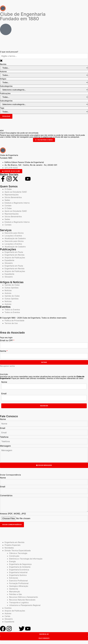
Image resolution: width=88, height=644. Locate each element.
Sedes (7, 200)
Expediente (9, 260)
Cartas (7, 616)
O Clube (8, 189)
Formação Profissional (19, 583)
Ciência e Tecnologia (18, 553)
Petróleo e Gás (16, 594)
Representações (12, 195)
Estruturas (14, 578)
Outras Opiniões (12, 288)
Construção (14, 556)
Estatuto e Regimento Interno (17, 203)
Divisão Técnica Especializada (18, 551)
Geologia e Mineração (19, 586)
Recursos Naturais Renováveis (22, 600)
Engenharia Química (18, 575)
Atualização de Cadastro (15, 238)
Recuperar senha (7, 366)
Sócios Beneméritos (13, 197)
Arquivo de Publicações (15, 258)
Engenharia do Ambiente (20, 567)
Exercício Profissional (18, 581)
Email (4, 394)
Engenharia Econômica (19, 570)
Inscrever (44, 406)
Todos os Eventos (12, 310)
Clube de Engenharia (23, 16)
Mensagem (5, 446)
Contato (8, 206)
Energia (12, 561)
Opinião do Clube (12, 285)
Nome (4, 382)
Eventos (8, 608)
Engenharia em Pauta (14, 252)
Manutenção (15, 592)
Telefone (4, 437)
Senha (3, 351)
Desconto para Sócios (14, 233)
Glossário (9, 263)
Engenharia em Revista (14, 255)
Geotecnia (14, 589)
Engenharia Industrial (18, 572)
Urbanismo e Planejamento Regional (25, 605)
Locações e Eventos (13, 236)
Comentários (6, 495)
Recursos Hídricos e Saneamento (24, 597)
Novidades (9, 548)
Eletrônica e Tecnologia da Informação (26, 559)
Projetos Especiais (12, 545)
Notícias (8, 290)
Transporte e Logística (19, 602)
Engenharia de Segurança (20, 564)
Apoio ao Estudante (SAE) (16, 192)
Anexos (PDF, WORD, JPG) (13, 514)
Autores (8, 293)
